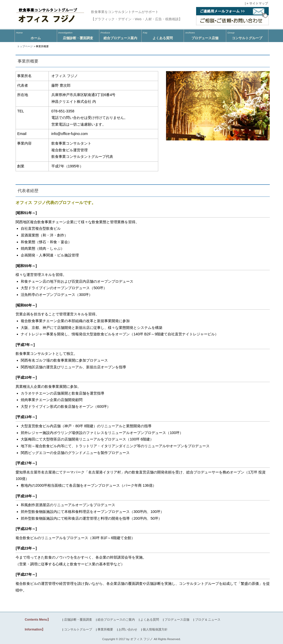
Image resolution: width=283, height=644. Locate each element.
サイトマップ (259, 3)
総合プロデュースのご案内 (116, 620)
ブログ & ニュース (208, 620)
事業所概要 (105, 629)
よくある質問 (163, 35)
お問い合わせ (128, 629)
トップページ (25, 46)
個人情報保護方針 (155, 629)
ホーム (36, 35)
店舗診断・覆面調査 (78, 620)
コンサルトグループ (247, 35)
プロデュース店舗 (205, 35)
